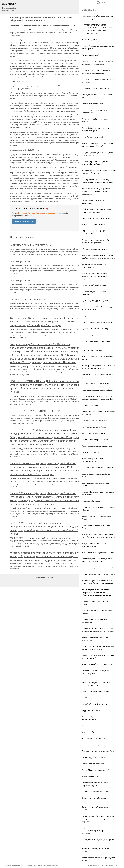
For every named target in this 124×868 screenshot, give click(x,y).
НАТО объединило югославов (93, 757)
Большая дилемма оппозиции (93, 764)
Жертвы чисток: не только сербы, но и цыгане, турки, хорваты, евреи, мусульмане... (96, 831)
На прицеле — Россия (90, 316)
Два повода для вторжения (92, 350)
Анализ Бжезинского (90, 776)
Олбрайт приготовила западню (94, 104)
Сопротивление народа (91, 745)
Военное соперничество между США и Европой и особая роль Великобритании (31, 865)
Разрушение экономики (91, 710)
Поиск (101, 3)
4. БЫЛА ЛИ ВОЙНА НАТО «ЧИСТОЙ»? (98, 664)
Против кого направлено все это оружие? (98, 568)
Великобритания (20, 401)
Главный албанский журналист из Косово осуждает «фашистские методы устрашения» (98, 819)
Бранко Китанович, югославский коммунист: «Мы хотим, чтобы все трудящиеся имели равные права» (95, 276)
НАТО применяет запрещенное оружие (97, 698)
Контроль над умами (90, 40)
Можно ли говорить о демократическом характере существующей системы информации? (97, 191)
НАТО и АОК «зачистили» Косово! (95, 792)
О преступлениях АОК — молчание (96, 88)
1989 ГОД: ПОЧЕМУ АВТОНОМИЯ (96, 218)
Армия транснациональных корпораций (97, 446)
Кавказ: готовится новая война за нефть (97, 322)
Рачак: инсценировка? (90, 55)
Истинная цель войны (90, 405)
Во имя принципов (89, 335)
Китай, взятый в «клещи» (92, 501)
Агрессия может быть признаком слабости (98, 751)
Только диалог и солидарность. (94, 433)
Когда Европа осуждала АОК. (93, 137)
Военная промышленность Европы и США (98, 574)
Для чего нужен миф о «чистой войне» (97, 692)
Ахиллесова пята (88, 726)
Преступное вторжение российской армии (98, 390)
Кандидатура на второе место (28, 439)
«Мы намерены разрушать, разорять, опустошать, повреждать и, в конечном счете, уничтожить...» (97, 682)
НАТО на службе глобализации (94, 285)
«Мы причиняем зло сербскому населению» (99, 552)
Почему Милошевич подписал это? (95, 770)
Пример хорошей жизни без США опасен (98, 468)
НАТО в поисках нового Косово (94, 427)
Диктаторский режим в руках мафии (96, 384)
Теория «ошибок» (89, 732)
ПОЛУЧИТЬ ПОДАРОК (24, 221)
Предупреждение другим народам (95, 301)
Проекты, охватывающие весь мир (95, 329)
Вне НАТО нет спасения (91, 452)
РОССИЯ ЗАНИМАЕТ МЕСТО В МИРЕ (35, 551)
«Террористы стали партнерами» (94, 249)
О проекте (41, 717)
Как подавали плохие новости (93, 738)
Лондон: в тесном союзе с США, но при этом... (102, 865)
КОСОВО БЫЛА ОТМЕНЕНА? (94, 225)
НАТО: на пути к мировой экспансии (96, 440)
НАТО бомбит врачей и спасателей (95, 704)
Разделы (50, 717)
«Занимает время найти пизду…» (31, 385)
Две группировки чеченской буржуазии (97, 421)
